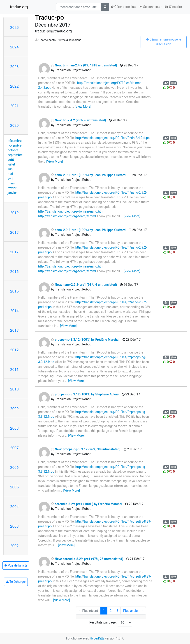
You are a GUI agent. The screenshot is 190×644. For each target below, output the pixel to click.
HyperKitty (97, 638)
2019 (14, 213)
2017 (14, 252)
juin (10, 169)
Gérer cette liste (124, 7)
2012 (14, 350)
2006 (14, 467)
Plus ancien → (133, 611)
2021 (14, 106)
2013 (14, 330)
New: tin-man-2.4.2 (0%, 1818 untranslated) (84, 65)
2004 (14, 507)
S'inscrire (173, 7)
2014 (14, 311)
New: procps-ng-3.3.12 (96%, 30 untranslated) (86, 449)
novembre (15, 145)
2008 (14, 428)
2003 (14, 526)
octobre (13, 150)
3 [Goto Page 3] (117, 611)
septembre (15, 155)
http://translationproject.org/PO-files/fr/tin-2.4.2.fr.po (112, 138)
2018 (14, 232)
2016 (14, 272)
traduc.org (19, 7)
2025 (14, 27)
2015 (14, 291)
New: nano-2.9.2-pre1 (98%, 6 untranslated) (84, 285)
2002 (14, 546)
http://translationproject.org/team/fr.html (67, 216)
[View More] (83, 107)
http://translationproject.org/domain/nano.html (71, 211)
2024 (14, 47)
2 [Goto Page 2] (111, 611)
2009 (14, 409)
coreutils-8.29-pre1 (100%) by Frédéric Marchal (87, 504)
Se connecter (151, 7)
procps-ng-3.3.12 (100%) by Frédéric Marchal (85, 340)
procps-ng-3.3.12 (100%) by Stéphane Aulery (85, 394)
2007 (14, 448)
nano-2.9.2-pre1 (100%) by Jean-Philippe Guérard (88, 175)
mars (11, 183)
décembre (15, 141)
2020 (14, 125)
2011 (14, 370)
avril (11, 179)
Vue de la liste (16, 565)
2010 (14, 389)
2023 (14, 67)
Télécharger (16, 582)
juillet (11, 164)
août (11, 160)
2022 (14, 86)
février (12, 188)
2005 (14, 487)
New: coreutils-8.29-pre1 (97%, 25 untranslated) (87, 559)
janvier (12, 193)
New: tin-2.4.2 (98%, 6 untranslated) (78, 120)
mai (10, 174)
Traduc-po (49, 17)
